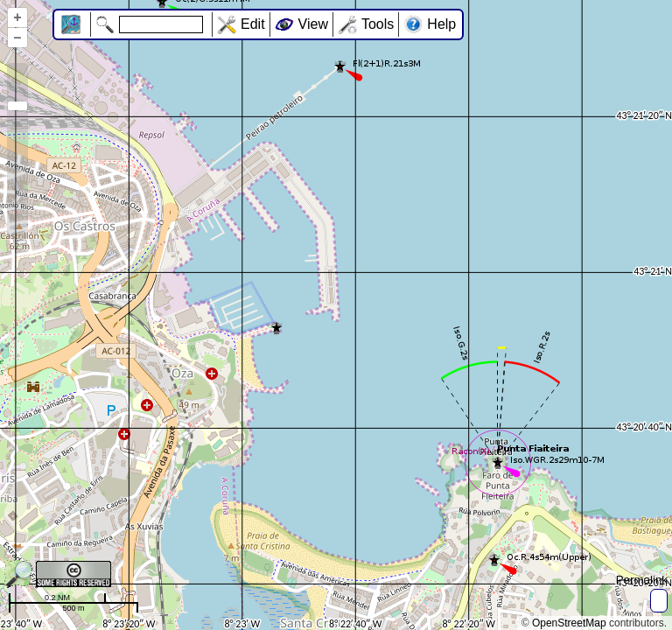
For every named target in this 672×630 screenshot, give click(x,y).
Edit (253, 24)
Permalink (642, 580)
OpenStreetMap (569, 623)
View (313, 24)
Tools (378, 24)
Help (441, 24)
